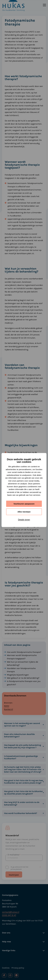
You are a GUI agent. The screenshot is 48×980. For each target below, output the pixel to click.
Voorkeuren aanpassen (24, 504)
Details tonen (24, 520)
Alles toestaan (24, 512)
